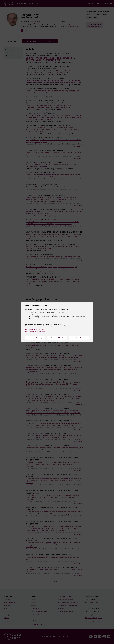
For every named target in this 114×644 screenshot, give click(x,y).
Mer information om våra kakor (35, 329)
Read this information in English (35, 331)
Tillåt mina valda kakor (57, 338)
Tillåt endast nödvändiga (35, 338)
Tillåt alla (79, 338)
